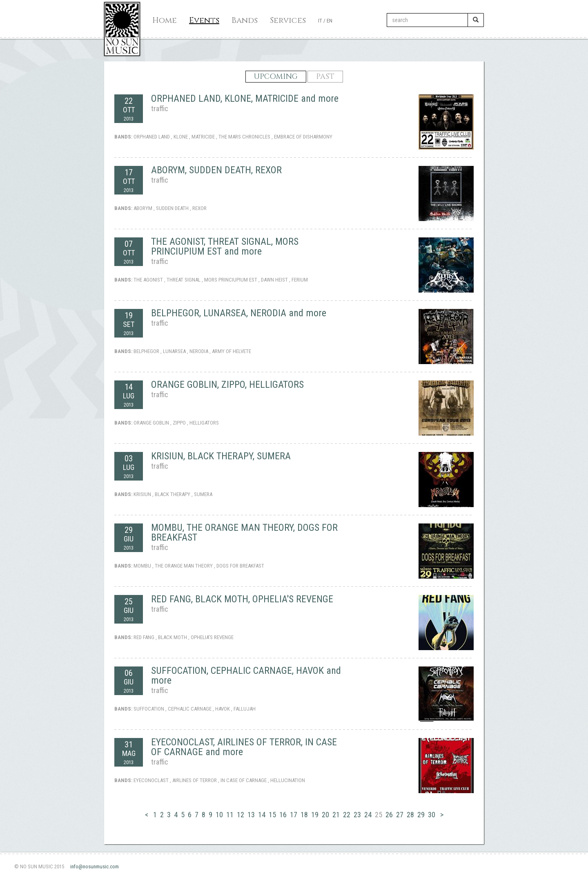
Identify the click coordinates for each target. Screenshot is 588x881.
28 (410, 815)
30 (432, 815)
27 (400, 815)
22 (347, 815)
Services (288, 20)
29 (421, 815)
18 (304, 815)
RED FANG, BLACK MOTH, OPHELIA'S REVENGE (242, 599)
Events (204, 20)
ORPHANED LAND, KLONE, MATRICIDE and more (245, 98)
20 (325, 815)
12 (241, 815)
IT (320, 21)
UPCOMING (276, 77)
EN (330, 21)
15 (272, 815)
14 (262, 815)
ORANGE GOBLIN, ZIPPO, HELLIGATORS (227, 385)
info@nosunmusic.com (95, 866)
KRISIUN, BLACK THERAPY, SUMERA (221, 456)
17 (294, 815)
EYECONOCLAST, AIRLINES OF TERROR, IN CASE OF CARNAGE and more (244, 747)
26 (389, 815)
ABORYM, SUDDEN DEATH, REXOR (216, 170)
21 (336, 815)
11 (230, 815)
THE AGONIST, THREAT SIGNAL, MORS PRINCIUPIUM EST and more (225, 246)
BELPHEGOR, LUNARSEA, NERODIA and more (239, 313)
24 (368, 815)
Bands (245, 20)
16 (283, 815)
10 (219, 815)
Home (165, 20)
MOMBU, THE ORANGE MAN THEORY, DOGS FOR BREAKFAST (244, 532)
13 (251, 815)
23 (357, 815)
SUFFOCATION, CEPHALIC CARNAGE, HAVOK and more (246, 675)
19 (315, 815)
